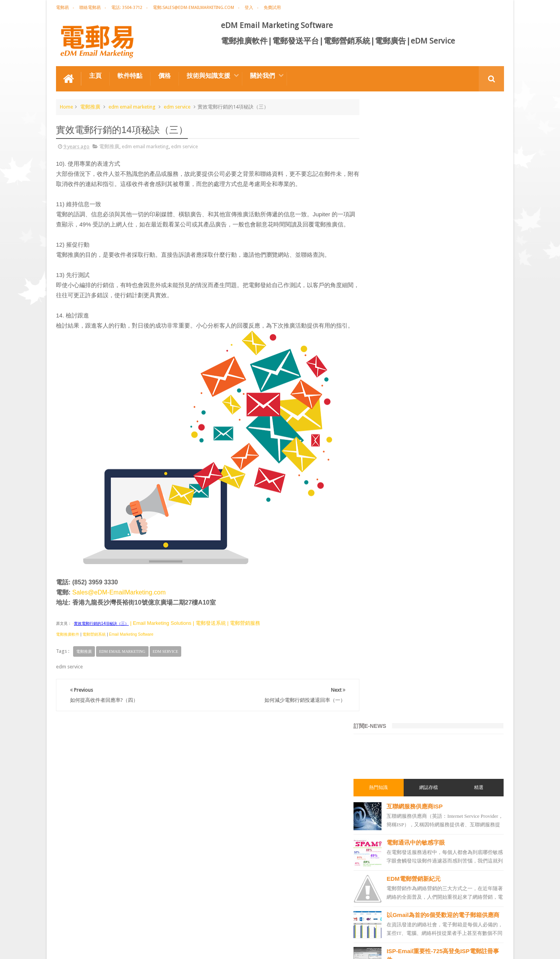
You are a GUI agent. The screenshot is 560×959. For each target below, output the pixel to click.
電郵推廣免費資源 (394, 576)
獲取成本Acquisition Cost (438, 447)
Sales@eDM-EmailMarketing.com (119, 612)
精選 (481, 165)
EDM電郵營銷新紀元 (430, 256)
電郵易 (62, 8)
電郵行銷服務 (389, 674)
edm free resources (395, 856)
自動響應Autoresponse (434, 411)
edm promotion (392, 828)
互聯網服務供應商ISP (431, 183)
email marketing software (402, 604)
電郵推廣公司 (389, 590)
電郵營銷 (384, 506)
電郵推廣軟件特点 (81, 923)
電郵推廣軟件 (68, 654)
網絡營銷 (384, 562)
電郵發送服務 (389, 786)
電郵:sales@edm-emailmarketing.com (193, 8)
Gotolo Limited (122, 947)
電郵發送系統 (389, 702)
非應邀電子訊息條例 (396, 842)
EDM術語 (384, 548)
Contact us (484, 923)
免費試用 (272, 8)
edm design (387, 632)
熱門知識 (392, 165)
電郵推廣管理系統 (394, 744)
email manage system (398, 800)
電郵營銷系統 (94, 654)
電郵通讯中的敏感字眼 (432, 220)
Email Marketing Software (131, 654)
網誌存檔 (437, 165)
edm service (177, 106)
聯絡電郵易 (90, 8)
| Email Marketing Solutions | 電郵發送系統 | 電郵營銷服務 (194, 643)
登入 (249, 8)
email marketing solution (402, 646)
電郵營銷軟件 (389, 716)
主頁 (95, 75)
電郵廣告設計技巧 (132, 923)
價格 (164, 75)
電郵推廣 (90, 106)
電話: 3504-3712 (127, 8)
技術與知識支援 (208, 75)
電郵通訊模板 (389, 688)
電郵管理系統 (389, 730)
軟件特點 (130, 75)
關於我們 (262, 75)
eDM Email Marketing (480, 947)
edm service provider (397, 758)
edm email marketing (132, 106)
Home (66, 106)
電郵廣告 (384, 520)
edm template (389, 772)
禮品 (280, 894)
